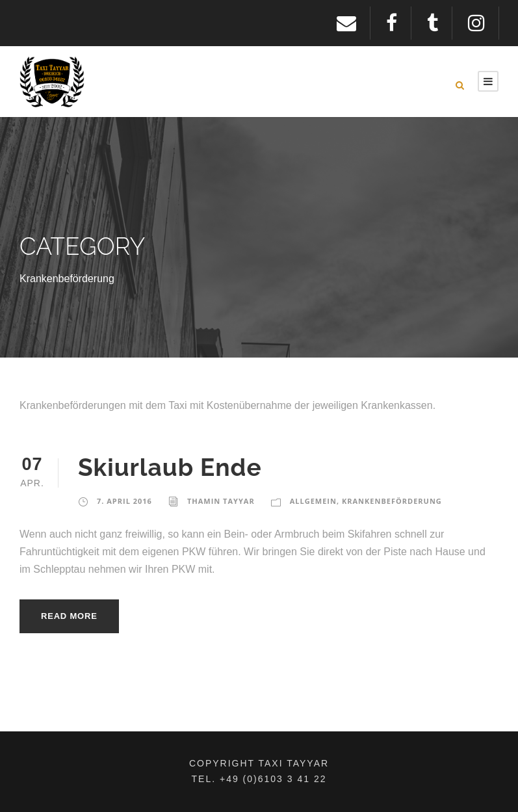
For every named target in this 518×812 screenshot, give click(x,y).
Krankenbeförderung (392, 501)
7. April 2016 (124, 501)
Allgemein (313, 501)
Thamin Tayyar (221, 501)
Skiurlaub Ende (170, 467)
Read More (69, 616)
